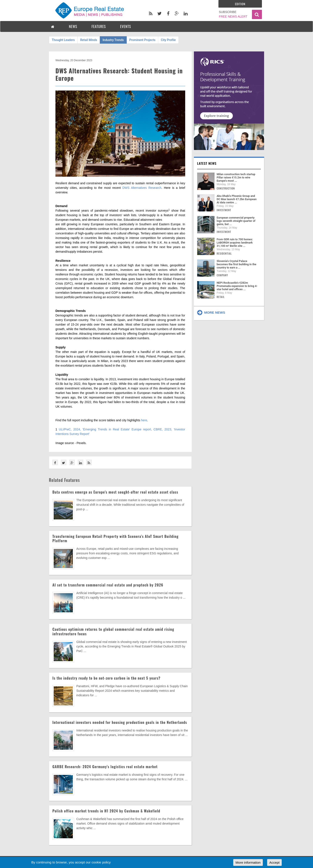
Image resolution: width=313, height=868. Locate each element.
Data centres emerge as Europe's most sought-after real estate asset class (115, 492)
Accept (274, 862)
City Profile (168, 40)
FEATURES (99, 26)
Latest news (207, 163)
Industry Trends (113, 40)
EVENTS (126, 26)
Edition (240, 4)
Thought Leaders (63, 40)
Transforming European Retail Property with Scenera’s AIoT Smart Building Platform (115, 538)
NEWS (73, 26)
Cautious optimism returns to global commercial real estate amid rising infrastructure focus (113, 631)
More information (248, 862)
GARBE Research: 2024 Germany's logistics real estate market (105, 767)
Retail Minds (89, 40)
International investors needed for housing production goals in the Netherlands (120, 722)
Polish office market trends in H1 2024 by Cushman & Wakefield (106, 811)
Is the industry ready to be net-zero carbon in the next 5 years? (106, 678)
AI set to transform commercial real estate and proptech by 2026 (108, 585)
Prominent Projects (142, 40)
